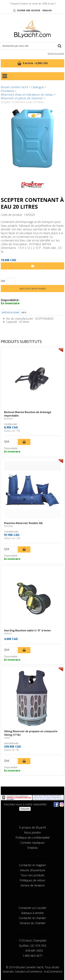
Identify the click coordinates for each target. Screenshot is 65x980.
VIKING (7, 738)
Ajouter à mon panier (33, 289)
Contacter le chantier (32, 918)
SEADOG (8, 634)
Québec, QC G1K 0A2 (33, 945)
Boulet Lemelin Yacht (14, 87)
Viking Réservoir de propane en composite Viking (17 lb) (31, 733)
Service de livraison (33, 885)
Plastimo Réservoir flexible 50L (24, 523)
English (47, 10)
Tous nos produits (33, 875)
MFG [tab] (24, 312)
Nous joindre (32, 832)
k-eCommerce (53, 971)
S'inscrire (25, 809)
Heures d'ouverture (33, 870)
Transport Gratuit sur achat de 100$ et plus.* (33, 4)
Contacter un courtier (33, 908)
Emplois (32, 848)
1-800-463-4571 (33, 956)
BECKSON (8, 419)
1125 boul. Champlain (32, 940)
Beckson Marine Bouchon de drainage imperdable (28, 414)
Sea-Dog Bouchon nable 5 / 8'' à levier (27, 630)
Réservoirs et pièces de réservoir (22, 98)
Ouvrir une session (29, 10)
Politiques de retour (32, 880)
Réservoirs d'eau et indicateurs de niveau (27, 95)
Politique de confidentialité (33, 838)
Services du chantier (33, 923)
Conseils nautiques (32, 843)
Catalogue (38, 87)
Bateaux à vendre (33, 913)
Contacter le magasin (32, 865)
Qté (3, 281)
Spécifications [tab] (10, 312)
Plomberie (7, 91)
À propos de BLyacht (32, 827)
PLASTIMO (9, 526)
